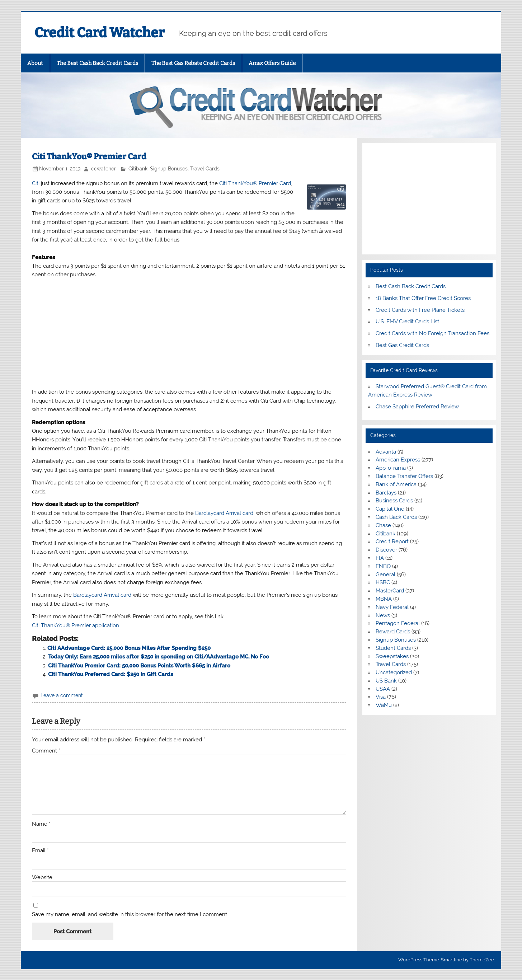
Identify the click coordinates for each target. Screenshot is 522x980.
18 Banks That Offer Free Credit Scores (423, 298)
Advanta (386, 452)
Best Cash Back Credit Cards (411, 286)
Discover (386, 550)
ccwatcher (104, 169)
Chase (383, 525)
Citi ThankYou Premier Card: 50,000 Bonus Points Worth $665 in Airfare (139, 666)
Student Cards (393, 648)
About (35, 63)
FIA (380, 558)
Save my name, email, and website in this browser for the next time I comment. (130, 915)
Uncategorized (394, 672)
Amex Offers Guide (272, 63)
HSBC (383, 582)
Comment (46, 751)
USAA (383, 689)
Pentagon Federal (398, 623)
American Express (398, 460)
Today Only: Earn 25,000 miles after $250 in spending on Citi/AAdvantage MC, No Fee (159, 657)
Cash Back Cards (396, 517)
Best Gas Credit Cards (402, 345)
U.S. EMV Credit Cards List (407, 322)
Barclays (386, 493)
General (385, 575)
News (383, 615)
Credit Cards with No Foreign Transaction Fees (432, 333)
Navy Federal (392, 607)
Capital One (390, 509)
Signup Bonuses (169, 169)
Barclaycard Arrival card (224, 513)
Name (41, 824)
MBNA (384, 599)
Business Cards (394, 501)
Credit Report (392, 541)
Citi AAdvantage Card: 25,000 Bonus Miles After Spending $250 (129, 648)
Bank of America (396, 484)
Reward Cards (393, 632)
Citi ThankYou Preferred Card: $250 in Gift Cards (110, 674)
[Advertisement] (189, 333)
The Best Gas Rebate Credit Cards (193, 63)
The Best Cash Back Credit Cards (97, 63)
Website (42, 878)
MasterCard (390, 591)
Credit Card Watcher (100, 33)
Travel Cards (205, 169)
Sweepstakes (392, 656)
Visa (381, 697)
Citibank (138, 169)
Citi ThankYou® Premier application (76, 625)
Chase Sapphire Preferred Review (417, 407)
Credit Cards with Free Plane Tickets (420, 310)
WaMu (384, 705)
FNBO (383, 566)
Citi (36, 183)
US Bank (386, 681)
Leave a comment (62, 695)
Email (40, 851)
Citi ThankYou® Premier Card (255, 183)
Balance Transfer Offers (404, 476)
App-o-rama (391, 468)
